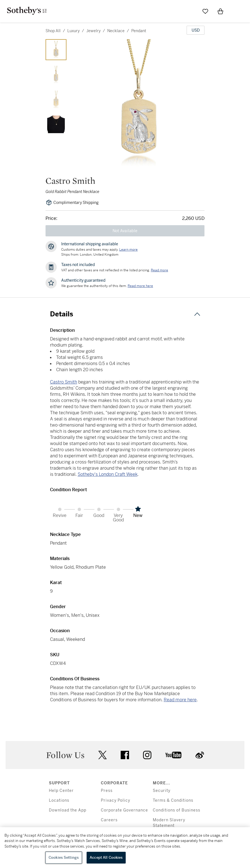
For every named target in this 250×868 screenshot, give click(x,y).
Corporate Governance (124, 810)
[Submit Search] (190, 11)
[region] (125, 848)
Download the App (68, 810)
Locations (59, 800)
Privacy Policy (116, 800)
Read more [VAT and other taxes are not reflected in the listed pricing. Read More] (159, 270)
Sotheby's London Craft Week (108, 474)
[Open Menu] (235, 11)
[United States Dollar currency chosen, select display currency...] (196, 30)
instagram (147, 755)
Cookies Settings (64, 858)
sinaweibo (200, 755)
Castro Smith (64, 382)
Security (162, 791)
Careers (109, 820)
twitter (103, 755)
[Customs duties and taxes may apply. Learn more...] (128, 250)
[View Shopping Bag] (220, 11)
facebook (125, 755)
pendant (139, 31)
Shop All (53, 31)
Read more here (180, 700)
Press (107, 791)
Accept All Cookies (106, 858)
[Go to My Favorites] (205, 11)
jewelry (93, 31)
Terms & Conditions (173, 800)
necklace (116, 31)
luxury (73, 31)
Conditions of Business (177, 810)
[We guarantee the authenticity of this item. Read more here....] (140, 286)
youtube (173, 755)
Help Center (61, 791)
